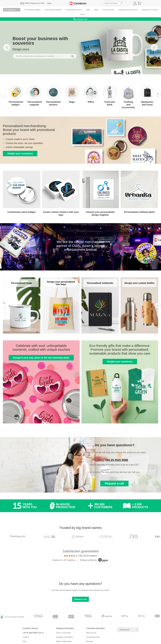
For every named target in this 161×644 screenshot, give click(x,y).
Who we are (91, 633)
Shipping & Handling (64, 637)
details (49, 3)
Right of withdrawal (64, 641)
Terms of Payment (64, 633)
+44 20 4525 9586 (117, 460)
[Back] (3, 305)
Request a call (114, 483)
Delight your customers (20, 154)
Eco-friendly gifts (93, 637)
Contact (26, 637)
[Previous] (3, 94)
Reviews (90, 641)
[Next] (158, 94)
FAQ (24, 641)
